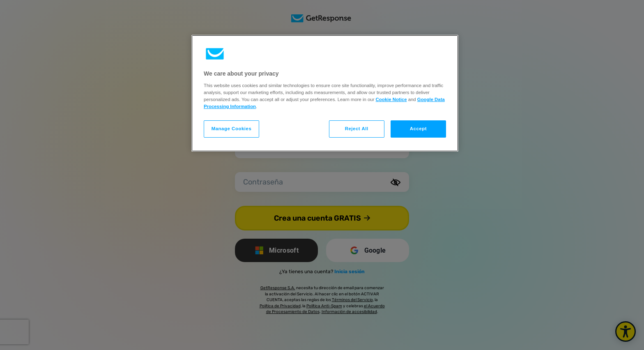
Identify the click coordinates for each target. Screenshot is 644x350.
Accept (418, 129)
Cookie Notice (391, 99)
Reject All (357, 129)
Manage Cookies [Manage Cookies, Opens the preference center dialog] (232, 129)
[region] (325, 93)
